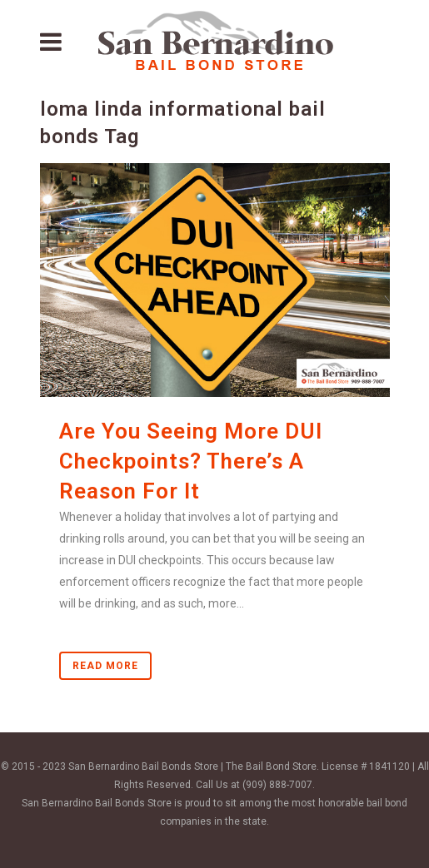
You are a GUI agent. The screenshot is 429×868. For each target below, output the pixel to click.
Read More (105, 666)
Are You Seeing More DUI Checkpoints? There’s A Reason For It (191, 461)
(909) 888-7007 (277, 785)
